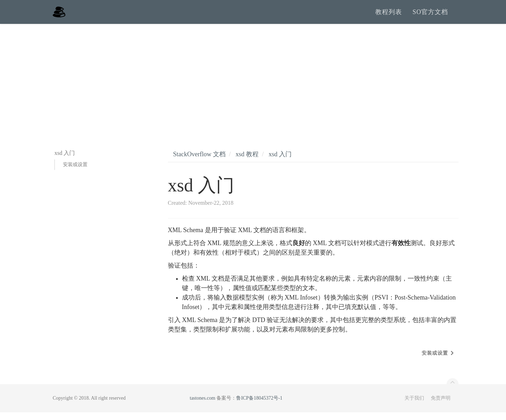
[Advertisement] (253, 84)
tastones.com (203, 406)
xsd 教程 (247, 162)
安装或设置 (75, 172)
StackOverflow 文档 (199, 162)
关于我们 (414, 406)
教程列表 (389, 16)
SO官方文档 (430, 16)
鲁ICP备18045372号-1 (259, 406)
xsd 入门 (280, 162)
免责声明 (441, 406)
